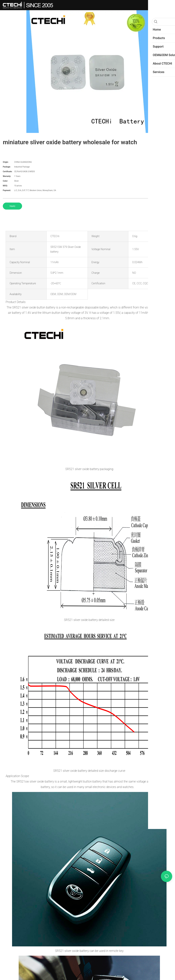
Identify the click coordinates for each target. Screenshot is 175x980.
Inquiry (12, 206)
